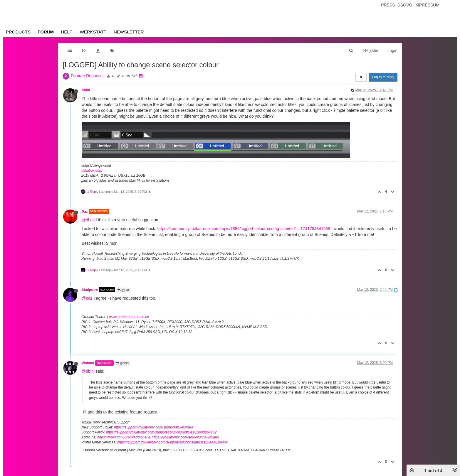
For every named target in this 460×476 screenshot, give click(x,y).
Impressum (427, 5)
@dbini (88, 220)
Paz (85, 212)
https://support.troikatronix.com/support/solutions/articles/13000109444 (172, 442)
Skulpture (90, 290)
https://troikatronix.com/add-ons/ (122, 437)
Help (67, 32)
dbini (86, 90)
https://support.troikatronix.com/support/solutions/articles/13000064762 (161, 432)
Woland (88, 363)
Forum (46, 32)
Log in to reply (383, 77)
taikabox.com (92, 171)
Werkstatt (93, 32)
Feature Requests (87, 76)
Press (388, 5)
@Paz (123, 290)
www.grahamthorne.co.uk (129, 317)
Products (18, 32)
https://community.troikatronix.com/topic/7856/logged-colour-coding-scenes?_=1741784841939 (244, 229)
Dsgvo (405, 5)
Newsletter (129, 32)
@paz (87, 298)
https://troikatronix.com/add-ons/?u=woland (185, 437)
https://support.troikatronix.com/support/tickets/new (154, 427)
